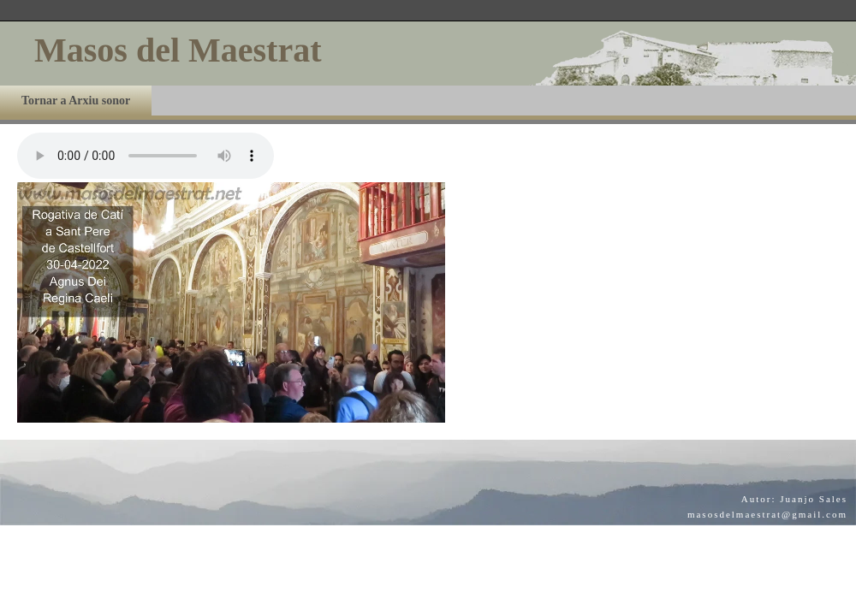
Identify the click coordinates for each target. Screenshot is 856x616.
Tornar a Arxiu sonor (76, 101)
